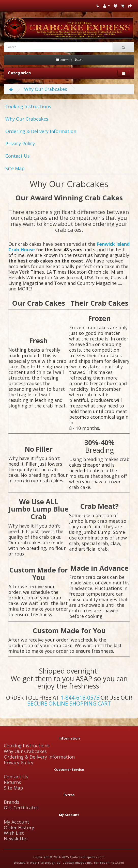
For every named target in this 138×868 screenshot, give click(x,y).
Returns (12, 782)
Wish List (14, 833)
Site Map (15, 168)
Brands (12, 802)
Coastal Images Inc (77, 863)
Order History (19, 827)
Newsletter (16, 839)
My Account (17, 822)
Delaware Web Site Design (35, 863)
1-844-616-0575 (80, 698)
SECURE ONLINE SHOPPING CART (69, 703)
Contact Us (18, 156)
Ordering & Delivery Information (41, 131)
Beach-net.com (112, 863)
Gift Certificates (21, 808)
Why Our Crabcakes (46, 89)
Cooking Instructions (28, 106)
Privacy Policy (20, 143)
